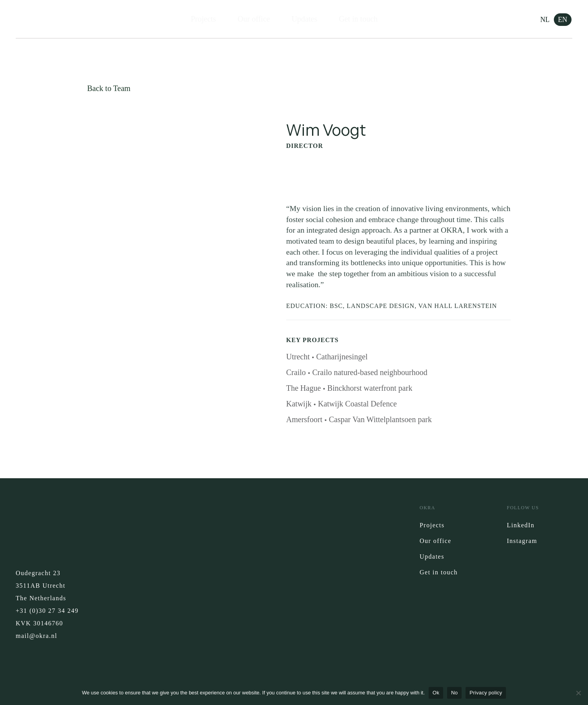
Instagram (522, 542)
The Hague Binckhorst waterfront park (349, 389)
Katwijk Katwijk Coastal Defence (341, 405)
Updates (305, 19)
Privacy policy (486, 693)
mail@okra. (34, 637)
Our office (254, 19)
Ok (436, 693)
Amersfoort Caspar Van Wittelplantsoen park (359, 421)
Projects (203, 19)
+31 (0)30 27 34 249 (47, 612)
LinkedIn (521, 526)
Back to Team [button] (109, 88)
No (454, 693)
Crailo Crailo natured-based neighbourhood (357, 373)
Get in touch (358, 19)
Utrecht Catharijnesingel (327, 358)
